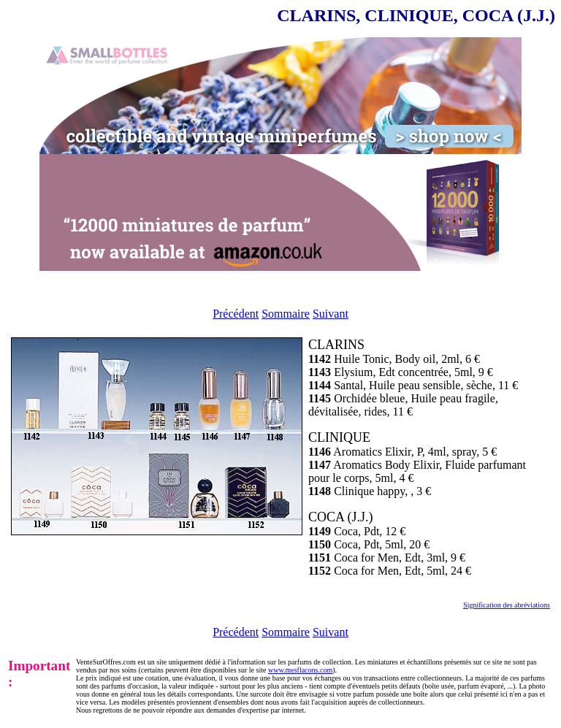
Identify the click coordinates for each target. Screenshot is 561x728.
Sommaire (286, 314)
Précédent (236, 314)
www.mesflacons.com (300, 670)
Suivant (331, 314)
